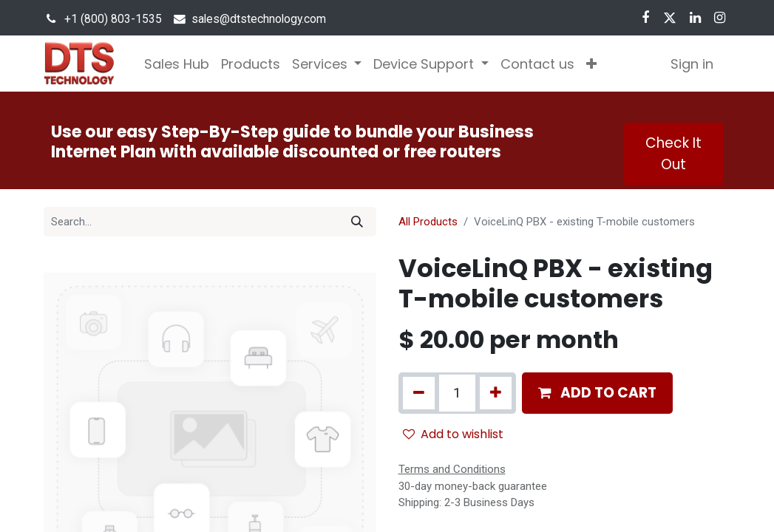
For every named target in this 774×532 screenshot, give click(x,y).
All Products (428, 222)
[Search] (357, 222)
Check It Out (673, 153)
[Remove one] (419, 393)
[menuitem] (177, 64)
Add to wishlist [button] (453, 434)
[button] (591, 64)
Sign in (692, 64)
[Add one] (496, 393)
